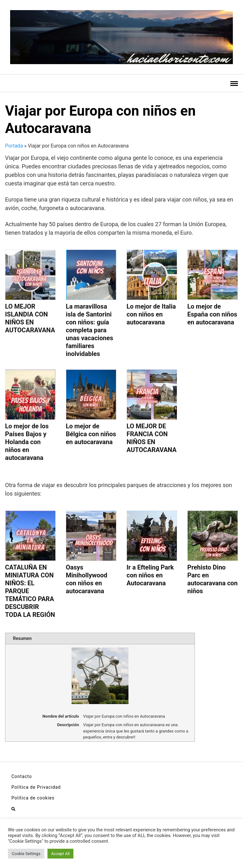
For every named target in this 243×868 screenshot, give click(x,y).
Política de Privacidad (36, 787)
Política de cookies (33, 798)
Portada (14, 146)
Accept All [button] (61, 854)
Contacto (22, 776)
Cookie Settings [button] (26, 854)
